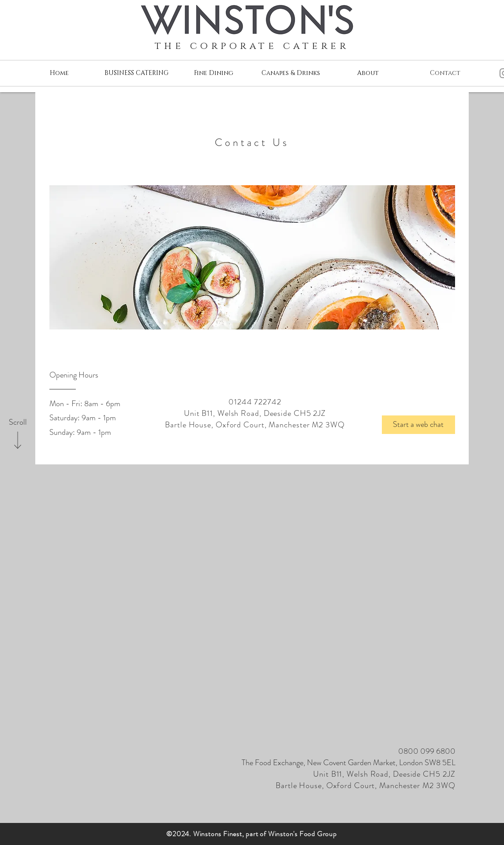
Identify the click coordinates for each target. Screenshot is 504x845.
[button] (418, 425)
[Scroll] (18, 422)
